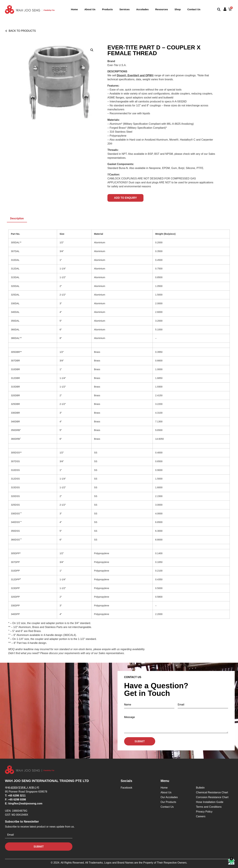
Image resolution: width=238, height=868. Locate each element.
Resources (162, 9)
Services (124, 9)
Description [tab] (17, 218)
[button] (219, 9)
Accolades (142, 9)
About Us (90, 9)
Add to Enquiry (125, 198)
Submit (140, 741)
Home (74, 9)
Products (107, 9)
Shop (178, 9)
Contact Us (194, 9)
